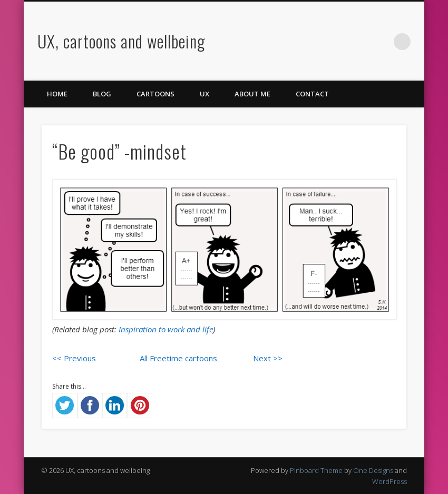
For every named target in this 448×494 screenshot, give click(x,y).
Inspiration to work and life (166, 329)
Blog (102, 94)
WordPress (389, 481)
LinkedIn (381, 42)
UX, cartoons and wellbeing (121, 41)
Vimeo (359, 42)
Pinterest (337, 42)
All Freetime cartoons (178, 358)
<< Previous (74, 358)
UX (204, 94)
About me (252, 94)
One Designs (373, 470)
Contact (312, 94)
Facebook (294, 42)
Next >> (268, 358)
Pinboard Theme (316, 470)
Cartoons (155, 94)
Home (57, 94)
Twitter (316, 42)
